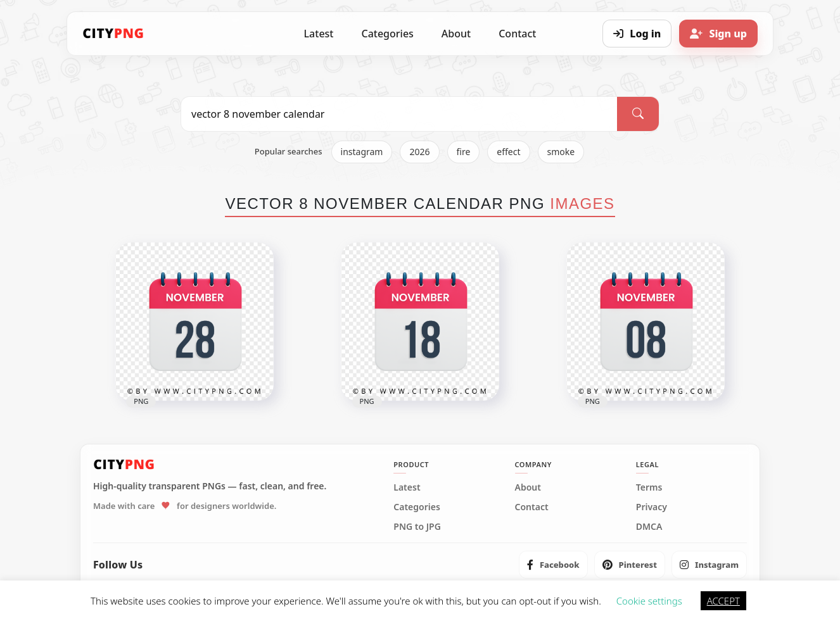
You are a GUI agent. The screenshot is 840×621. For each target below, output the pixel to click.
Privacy (652, 507)
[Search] (638, 114)
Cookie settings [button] (649, 601)
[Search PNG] (399, 114)
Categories (387, 34)
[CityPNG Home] (113, 34)
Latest (319, 34)
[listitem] (553, 565)
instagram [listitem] (362, 152)
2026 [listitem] (419, 152)
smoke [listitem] (561, 152)
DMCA (649, 527)
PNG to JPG (417, 527)
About (456, 34)
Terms (649, 487)
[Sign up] (718, 34)
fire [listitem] (464, 152)
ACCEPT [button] (723, 601)
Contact (517, 34)
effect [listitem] (508, 152)
